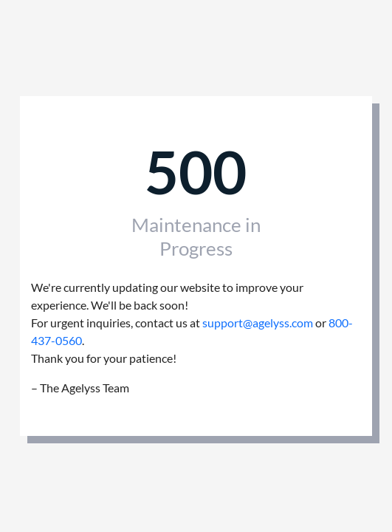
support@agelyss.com (258, 323)
